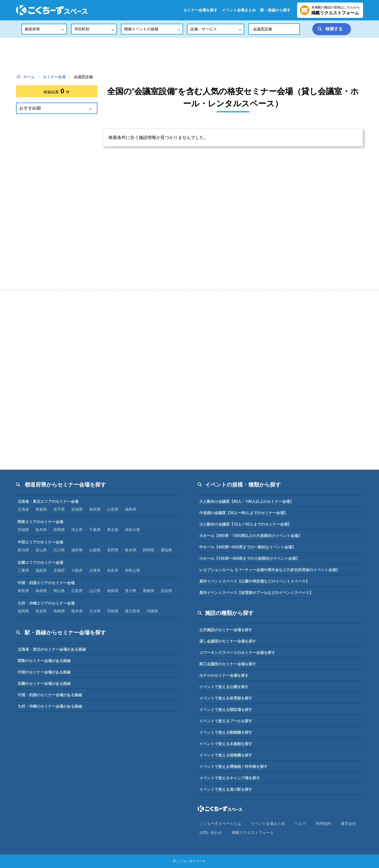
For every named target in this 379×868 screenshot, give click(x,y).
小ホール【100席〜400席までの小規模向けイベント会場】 (249, 558)
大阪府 (77, 570)
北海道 (23, 509)
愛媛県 (149, 591)
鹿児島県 (133, 611)
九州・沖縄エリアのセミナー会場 (46, 603)
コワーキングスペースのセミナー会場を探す (237, 653)
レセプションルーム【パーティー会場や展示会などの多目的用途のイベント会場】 (269, 570)
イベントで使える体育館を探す (226, 698)
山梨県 (95, 550)
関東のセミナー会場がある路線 (44, 661)
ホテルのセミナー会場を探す (224, 675)
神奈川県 (133, 530)
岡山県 (59, 591)
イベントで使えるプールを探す (226, 721)
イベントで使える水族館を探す (226, 744)
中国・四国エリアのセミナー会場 (46, 583)
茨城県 (23, 530)
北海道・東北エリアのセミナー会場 (48, 501)
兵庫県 (95, 570)
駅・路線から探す (275, 10)
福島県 (131, 509)
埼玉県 (77, 530)
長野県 (113, 550)
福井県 (77, 550)
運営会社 (348, 824)
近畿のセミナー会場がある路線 (44, 683)
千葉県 (95, 530)
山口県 (95, 591)
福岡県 (23, 611)
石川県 (59, 550)
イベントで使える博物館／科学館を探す (233, 767)
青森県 (41, 509)
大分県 (95, 611)
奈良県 (113, 570)
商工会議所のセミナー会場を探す (228, 664)
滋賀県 (41, 570)
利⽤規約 (323, 824)
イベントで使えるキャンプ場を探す (230, 778)
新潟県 (23, 550)
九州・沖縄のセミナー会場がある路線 (50, 706)
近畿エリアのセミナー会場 (40, 562)
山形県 (113, 509)
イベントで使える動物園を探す (226, 732)
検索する (334, 29)
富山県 (41, 550)
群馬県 (59, 530)
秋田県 (95, 509)
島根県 (41, 591)
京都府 (59, 570)
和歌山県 (133, 570)
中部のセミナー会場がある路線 (44, 672)
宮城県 (77, 509)
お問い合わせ (211, 832)
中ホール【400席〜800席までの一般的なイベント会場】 (248, 547)
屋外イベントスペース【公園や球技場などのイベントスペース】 (254, 581)
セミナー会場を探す (200, 10)
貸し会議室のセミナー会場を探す (228, 641)
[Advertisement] (189, 56)
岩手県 (59, 509)
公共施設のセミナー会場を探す (226, 630)
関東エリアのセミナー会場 (40, 522)
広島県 (77, 591)
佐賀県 (41, 611)
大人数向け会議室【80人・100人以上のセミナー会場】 (246, 501)
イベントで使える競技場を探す (226, 710)
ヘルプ (300, 824)
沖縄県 (152, 611)
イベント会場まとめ (239, 10)
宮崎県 (113, 611)
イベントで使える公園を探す (224, 687)
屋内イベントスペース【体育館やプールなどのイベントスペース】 (256, 593)
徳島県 (113, 591)
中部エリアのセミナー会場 (40, 542)
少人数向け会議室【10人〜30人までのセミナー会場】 (245, 524)
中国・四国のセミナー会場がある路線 (50, 695)
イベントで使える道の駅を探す (226, 789)
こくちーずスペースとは (220, 824)
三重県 (23, 570)
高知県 (166, 591)
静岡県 (149, 550)
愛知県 (166, 550)
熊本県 (77, 611)
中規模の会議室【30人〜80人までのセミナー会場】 (243, 513)
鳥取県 (23, 591)
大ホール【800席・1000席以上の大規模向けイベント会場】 (250, 536)
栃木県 (41, 530)
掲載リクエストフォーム (253, 832)
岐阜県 (131, 550)
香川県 (131, 591)
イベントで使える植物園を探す (226, 755)
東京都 (113, 530)
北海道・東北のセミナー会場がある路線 (52, 649)
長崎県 (59, 611)
